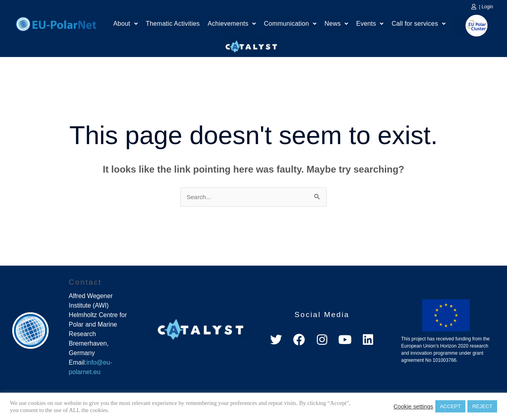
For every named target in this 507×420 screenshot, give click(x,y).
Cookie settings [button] (413, 407)
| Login (486, 7)
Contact (85, 282)
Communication (290, 25)
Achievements (232, 25)
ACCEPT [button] (451, 406)
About (126, 25)
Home (56, 23)
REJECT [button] (482, 406)
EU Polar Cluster (471, 26)
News (336, 25)
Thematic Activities (173, 25)
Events (370, 25)
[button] (126, 25)
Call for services (419, 25)
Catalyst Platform (252, 45)
